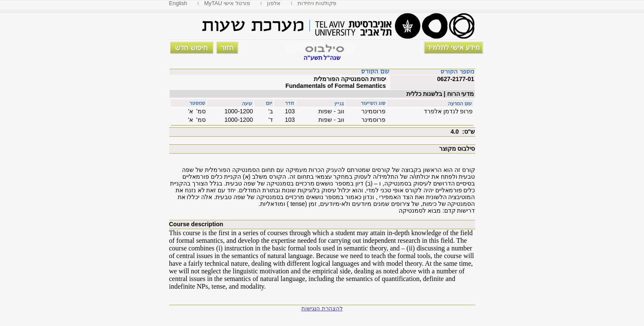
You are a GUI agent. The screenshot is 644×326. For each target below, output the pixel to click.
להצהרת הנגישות (322, 308)
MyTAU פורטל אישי (227, 3)
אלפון (274, 3)
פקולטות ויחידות (317, 3)
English (178, 3)
